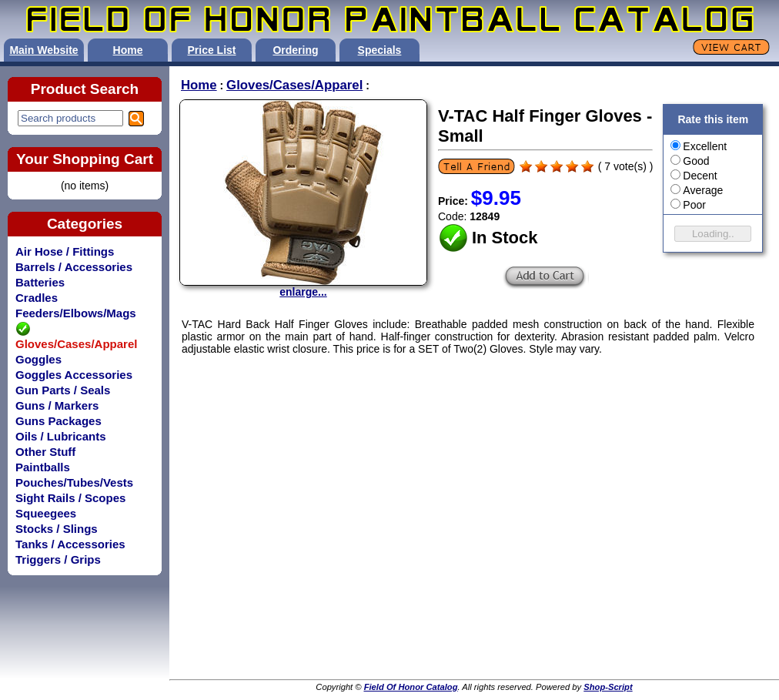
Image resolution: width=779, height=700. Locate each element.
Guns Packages (59, 421)
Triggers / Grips (58, 559)
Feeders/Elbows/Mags (76, 313)
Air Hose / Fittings (65, 251)
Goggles (38, 359)
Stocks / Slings (57, 529)
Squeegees (46, 513)
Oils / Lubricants (61, 436)
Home (128, 50)
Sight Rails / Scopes (70, 498)
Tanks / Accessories (70, 544)
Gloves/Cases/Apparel (294, 85)
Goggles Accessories (74, 375)
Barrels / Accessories (74, 267)
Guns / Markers (57, 405)
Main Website (43, 50)
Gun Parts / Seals (63, 390)
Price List (211, 50)
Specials (380, 50)
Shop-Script (608, 687)
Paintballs (43, 467)
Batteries (40, 282)
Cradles (37, 298)
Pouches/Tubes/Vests (74, 482)
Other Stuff (45, 452)
